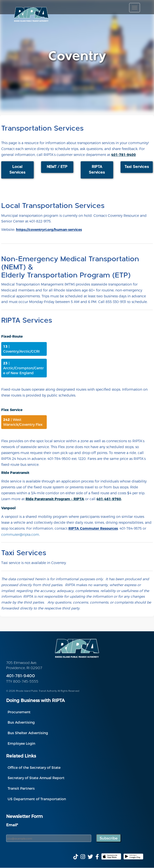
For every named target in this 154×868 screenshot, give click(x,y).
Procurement (19, 712)
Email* (12, 825)
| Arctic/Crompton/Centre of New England (23, 368)
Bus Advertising (21, 722)
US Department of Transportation (37, 799)
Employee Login (21, 743)
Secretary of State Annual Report (36, 778)
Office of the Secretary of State (34, 767)
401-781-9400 (21, 676)
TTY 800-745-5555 (22, 682)
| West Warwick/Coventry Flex (23, 422)
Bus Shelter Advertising (28, 733)
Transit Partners (21, 788)
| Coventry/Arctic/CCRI (21, 349)
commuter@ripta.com (20, 534)
